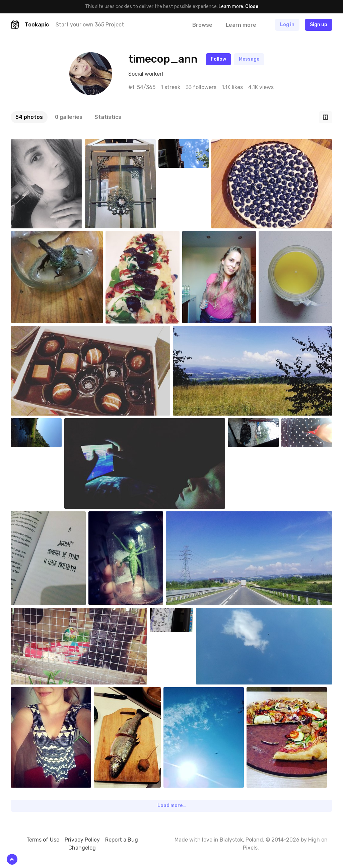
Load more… (172, 806)
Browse (202, 25)
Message (249, 59)
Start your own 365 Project (90, 25)
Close (252, 7)
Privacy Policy (82, 840)
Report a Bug (122, 840)
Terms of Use (43, 840)
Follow (218, 59)
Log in (287, 25)
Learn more (231, 7)
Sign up (319, 25)
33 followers (201, 87)
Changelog (82, 848)
